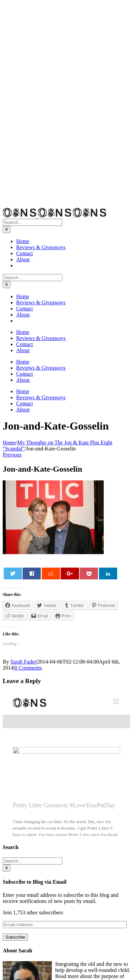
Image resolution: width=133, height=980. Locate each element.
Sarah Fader (23, 662)
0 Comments (28, 668)
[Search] (7, 229)
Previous (12, 455)
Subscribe (15, 937)
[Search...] (32, 222)
